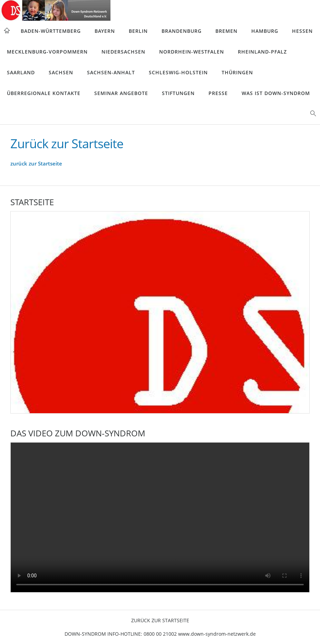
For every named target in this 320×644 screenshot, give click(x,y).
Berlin (138, 31)
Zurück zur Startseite (160, 620)
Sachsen (61, 72)
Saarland (21, 72)
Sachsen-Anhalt (111, 72)
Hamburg (265, 31)
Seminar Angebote (121, 93)
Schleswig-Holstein (178, 72)
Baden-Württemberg (51, 31)
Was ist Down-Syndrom (276, 93)
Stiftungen (178, 93)
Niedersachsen (123, 52)
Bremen (226, 31)
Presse (218, 93)
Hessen (302, 31)
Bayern (105, 31)
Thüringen (237, 72)
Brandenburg (182, 31)
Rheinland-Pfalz (262, 52)
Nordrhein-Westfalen (192, 52)
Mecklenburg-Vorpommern (47, 52)
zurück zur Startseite (36, 163)
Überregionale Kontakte (44, 93)
